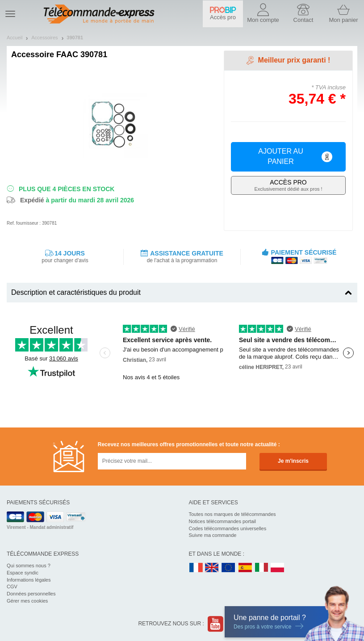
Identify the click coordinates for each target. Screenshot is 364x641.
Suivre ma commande (213, 535)
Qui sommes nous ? (29, 566)
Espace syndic (23, 573)
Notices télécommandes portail (222, 521)
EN (229, 568)
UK (212, 568)
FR (196, 568)
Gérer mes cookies (27, 601)
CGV (12, 587)
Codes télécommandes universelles (228, 528)
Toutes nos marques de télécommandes (232, 514)
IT (262, 568)
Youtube (216, 624)
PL (278, 568)
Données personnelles (31, 594)
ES (245, 568)
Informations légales (29, 580)
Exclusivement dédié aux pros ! (288, 185)
